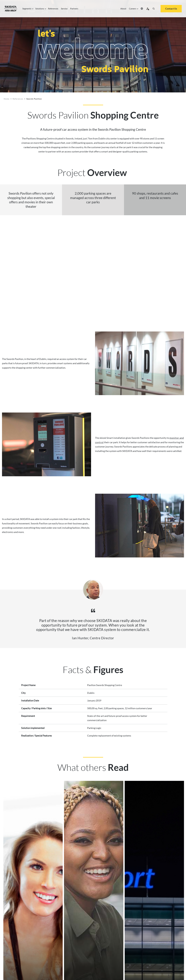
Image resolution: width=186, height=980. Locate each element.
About (123, 9)
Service (64, 9)
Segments (28, 9)
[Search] (154, 9)
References (53, 9)
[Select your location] (142, 9)
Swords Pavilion (34, 99)
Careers (133, 9)
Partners (74, 9)
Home (7, 99)
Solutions (40, 9)
